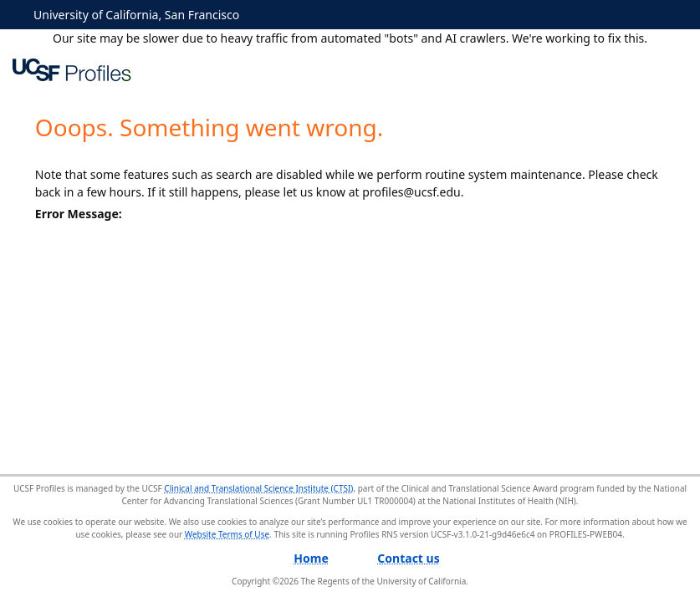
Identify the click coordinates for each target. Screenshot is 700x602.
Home (311, 558)
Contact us (408, 558)
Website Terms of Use (227, 534)
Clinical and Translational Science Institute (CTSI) (258, 488)
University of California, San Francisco (136, 15)
